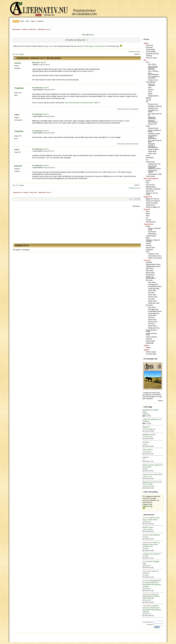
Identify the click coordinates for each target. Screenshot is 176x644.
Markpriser (146, 427)
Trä (147, 218)
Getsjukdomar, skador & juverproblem (153, 137)
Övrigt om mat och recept (152, 194)
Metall (148, 214)
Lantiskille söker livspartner (152, 554)
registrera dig (147, 506)
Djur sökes (149, 280)
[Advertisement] (77, 225)
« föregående (132, 51)
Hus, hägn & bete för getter (155, 141)
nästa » (139, 51)
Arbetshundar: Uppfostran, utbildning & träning (154, 167)
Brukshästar (150, 158)
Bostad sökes (150, 273)
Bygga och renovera (152, 199)
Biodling (148, 98)
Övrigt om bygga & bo (153, 207)
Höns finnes (152, 307)
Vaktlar (150, 94)
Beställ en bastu (148, 527)
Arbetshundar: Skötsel (153, 171)
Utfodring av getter (154, 134)
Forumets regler (151, 354)
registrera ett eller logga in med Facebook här (92, 46)
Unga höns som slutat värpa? (152, 474)
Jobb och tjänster (151, 337)
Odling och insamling (155, 258)
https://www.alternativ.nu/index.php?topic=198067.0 (83, 103)
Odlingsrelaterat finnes (153, 264)
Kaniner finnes (153, 322)
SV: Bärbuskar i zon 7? (40, 88)
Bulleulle (18, 166)
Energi (148, 226)
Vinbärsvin (146, 442)
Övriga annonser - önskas (152, 331)
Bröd (147, 183)
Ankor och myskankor (152, 85)
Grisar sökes (152, 291)
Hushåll (148, 243)
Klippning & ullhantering (152, 118)
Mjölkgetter (152, 144)
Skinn (148, 211)
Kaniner (148, 100)
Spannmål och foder (152, 54)
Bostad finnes (150, 275)
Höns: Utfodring (153, 71)
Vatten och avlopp (152, 203)
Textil (147, 216)
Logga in (146, 504)
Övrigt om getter (153, 149)
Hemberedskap (151, 236)
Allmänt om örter (153, 254)
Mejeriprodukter (151, 187)
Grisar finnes (152, 316)
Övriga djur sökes (154, 303)
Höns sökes (152, 282)
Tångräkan (19, 88)
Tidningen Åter (49, 15)
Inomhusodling (151, 52)
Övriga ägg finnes (154, 313)
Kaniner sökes (153, 297)
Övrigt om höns (153, 80)
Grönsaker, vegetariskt (153, 189)
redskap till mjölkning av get (152, 419)
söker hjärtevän (151, 535)
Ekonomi (149, 246)
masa (17, 149)
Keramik (148, 220)
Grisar (148, 156)
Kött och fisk (150, 191)
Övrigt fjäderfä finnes (155, 311)
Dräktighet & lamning (155, 106)
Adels (17, 115)
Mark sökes (150, 271)
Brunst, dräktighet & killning (154, 131)
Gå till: (131, 199)
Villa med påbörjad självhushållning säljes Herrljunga (151, 596)
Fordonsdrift (152, 232)
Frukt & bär (149, 45)
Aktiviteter (149, 262)
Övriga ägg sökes (154, 289)
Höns (148, 62)
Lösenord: (150, 624)
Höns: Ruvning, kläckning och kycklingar (153, 68)
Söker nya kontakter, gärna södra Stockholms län (151, 544)
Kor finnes (151, 324)
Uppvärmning (150, 205)
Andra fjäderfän (151, 82)
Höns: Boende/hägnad (153, 74)
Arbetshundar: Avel (154, 164)
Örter (147, 252)
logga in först (49, 46)
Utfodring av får (153, 108)
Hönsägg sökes (153, 284)
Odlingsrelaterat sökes (153, 267)
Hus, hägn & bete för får (155, 114)
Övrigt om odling (151, 58)
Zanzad (17, 63)
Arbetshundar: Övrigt (155, 174)
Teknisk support (151, 352)
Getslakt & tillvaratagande (153, 147)
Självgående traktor (149, 435)
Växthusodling (150, 50)
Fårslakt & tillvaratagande (153, 121)
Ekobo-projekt (150, 341)
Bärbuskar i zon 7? (39, 63)
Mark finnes (150, 269)
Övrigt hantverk (151, 222)
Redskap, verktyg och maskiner (153, 241)
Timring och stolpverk (153, 201)
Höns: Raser (152, 64)
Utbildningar (150, 343)
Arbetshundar (150, 162)
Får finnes (151, 318)
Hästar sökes (152, 301)
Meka (148, 238)
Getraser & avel (153, 128)
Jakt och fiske (150, 248)
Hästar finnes (152, 326)
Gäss (150, 88)
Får (147, 102)
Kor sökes (151, 299)
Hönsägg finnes (153, 309)
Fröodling (149, 56)
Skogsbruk (149, 250)
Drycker (148, 181)
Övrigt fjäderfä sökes (155, 287)
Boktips (148, 347)
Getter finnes (152, 151)
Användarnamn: (148, 622)
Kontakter (149, 339)
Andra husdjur (150, 176)
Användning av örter (155, 256)
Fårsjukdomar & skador (153, 111)
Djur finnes (149, 305)
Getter (148, 126)
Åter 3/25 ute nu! (88, 35)
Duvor (150, 92)
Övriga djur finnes (154, 328)
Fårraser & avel (153, 104)
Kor (147, 160)
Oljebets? (146, 457)
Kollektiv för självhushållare (151, 278)
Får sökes (151, 293)
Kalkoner (151, 90)
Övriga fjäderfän (153, 96)
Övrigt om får (152, 124)
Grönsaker (149, 47)
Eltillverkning (152, 234)
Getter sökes (152, 154)
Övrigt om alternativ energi (154, 229)
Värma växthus (147, 450)
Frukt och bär (150, 185)
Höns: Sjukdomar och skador (154, 77)
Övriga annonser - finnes (152, 334)
